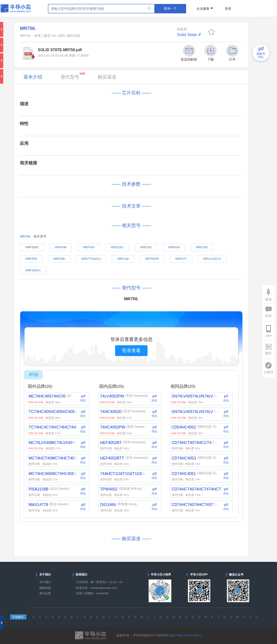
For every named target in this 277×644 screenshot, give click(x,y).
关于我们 (45, 582)
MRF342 (146, 247)
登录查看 (131, 350)
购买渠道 (107, 77)
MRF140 (123, 259)
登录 (228, 9)
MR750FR (152, 259)
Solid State (187, 35)
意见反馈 (45, 593)
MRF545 (174, 247)
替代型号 (73, 76)
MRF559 (31, 259)
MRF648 (61, 247)
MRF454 (89, 247)
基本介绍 (33, 77)
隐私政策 (45, 588)
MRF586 (59, 259)
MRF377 (181, 259)
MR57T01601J (91, 259)
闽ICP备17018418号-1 (186, 635)
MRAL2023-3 (212, 259)
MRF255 (202, 247)
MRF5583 (32, 247)
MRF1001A (33, 270)
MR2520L (117, 247)
